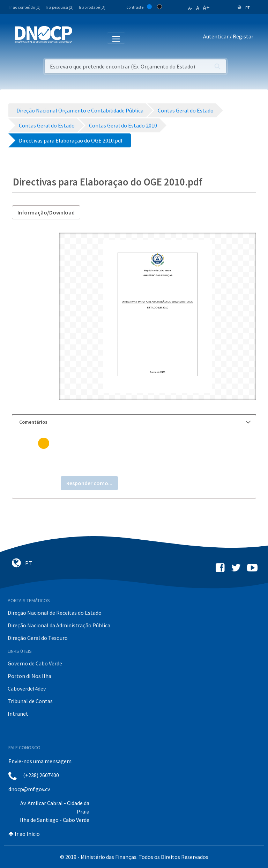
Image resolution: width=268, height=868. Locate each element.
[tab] (134, 422)
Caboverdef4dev (27, 688)
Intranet (18, 714)
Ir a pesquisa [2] (60, 7)
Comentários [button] (135, 422)
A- (190, 8)
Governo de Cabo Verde (35, 663)
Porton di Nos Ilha (29, 676)
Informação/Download (46, 212)
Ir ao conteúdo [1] (25, 7)
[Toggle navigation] (81, 38)
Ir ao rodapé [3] (92, 7)
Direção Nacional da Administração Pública (59, 625)
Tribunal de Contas (30, 701)
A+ (206, 8)
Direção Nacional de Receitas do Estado (55, 613)
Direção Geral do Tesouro (38, 638)
